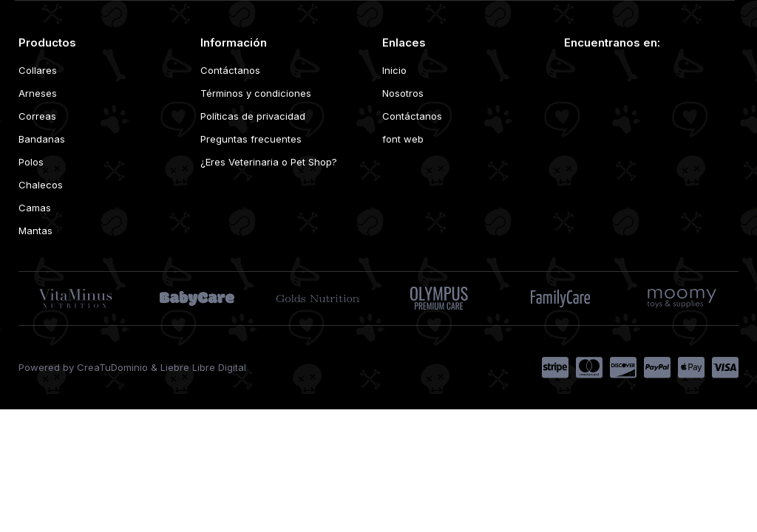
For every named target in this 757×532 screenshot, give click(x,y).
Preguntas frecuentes (251, 139)
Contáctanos (230, 70)
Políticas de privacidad (253, 116)
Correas (37, 116)
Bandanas (42, 139)
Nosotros (403, 93)
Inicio (394, 70)
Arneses (38, 93)
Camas (35, 208)
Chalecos (41, 185)
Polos (31, 162)
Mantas (35, 231)
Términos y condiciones (256, 93)
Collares (38, 70)
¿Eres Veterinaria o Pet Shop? (269, 162)
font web (403, 139)
